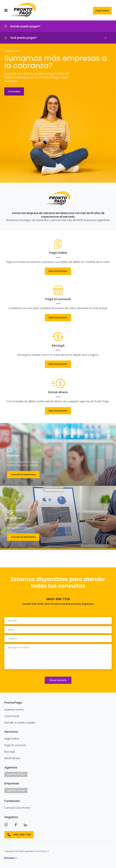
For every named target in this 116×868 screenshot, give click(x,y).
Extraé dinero (12, 758)
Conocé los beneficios (23, 475)
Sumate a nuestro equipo (20, 723)
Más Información (58, 271)
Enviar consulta (58, 680)
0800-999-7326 (22, 835)
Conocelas (14, 91)
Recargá (10, 752)
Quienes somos (14, 710)
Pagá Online (102, 11)
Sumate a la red (16, 774)
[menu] (6, 10)
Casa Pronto (12, 716)
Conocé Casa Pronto (17, 808)
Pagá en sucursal (15, 745)
